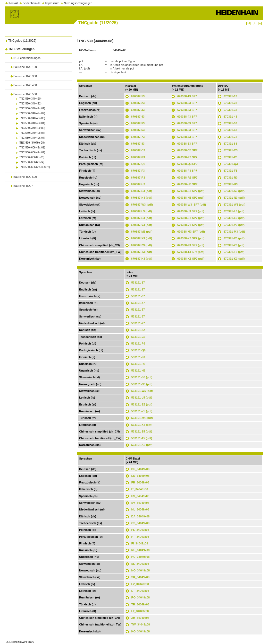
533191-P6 (138, 343)
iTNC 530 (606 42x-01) (32, 148)
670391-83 (231, 144)
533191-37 (138, 296)
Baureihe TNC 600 (25, 177)
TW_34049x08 (141, 624)
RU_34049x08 (141, 550)
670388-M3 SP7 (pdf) (191, 232)
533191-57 (138, 310)
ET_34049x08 (140, 591)
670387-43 (138, 117)
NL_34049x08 (140, 509)
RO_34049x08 (141, 597)
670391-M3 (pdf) (234, 232)
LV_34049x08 (140, 584)
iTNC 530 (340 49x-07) (32, 138)
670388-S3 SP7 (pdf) (191, 191)
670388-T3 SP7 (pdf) (191, 252)
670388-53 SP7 (187, 123)
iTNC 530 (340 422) (30, 104)
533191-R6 (138, 364)
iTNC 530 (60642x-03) (32, 157)
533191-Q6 (139, 350)
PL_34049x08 (140, 530)
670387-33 (138, 110)
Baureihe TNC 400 (25, 85)
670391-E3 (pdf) (234, 218)
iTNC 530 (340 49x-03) (32, 118)
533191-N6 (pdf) (142, 384)
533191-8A (138, 330)
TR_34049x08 (140, 604)
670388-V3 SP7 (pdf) (191, 225)
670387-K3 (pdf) (142, 259)
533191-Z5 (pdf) (142, 431)
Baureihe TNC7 (23, 186)
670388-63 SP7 (187, 130)
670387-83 (138, 144)
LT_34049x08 (140, 611)
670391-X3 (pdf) (234, 238)
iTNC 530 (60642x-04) (32, 162)
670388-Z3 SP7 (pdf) (191, 245)
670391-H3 (231, 184)
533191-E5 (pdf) (142, 404)
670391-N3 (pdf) (234, 198)
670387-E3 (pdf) (142, 218)
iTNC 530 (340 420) (30, 99)
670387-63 (138, 130)
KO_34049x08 (141, 631)
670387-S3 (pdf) (142, 191)
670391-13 (231, 96)
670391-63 (231, 130)
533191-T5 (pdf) (142, 438)
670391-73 (231, 137)
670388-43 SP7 (187, 117)
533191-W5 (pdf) (142, 391)
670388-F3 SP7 (187, 171)
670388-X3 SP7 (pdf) (191, 238)
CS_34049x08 (140, 523)
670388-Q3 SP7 (187, 164)
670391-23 (231, 103)
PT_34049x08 (140, 537)
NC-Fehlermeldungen (27, 58)
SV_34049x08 (140, 503)
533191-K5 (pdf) (142, 445)
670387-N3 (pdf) (142, 198)
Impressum (52, 3)
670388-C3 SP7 (187, 150)
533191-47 (138, 303)
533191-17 (138, 283)
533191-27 (138, 289)
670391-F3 (231, 171)
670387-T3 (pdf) (142, 252)
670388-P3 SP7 (187, 157)
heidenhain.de (32, 3)
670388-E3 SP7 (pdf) (191, 218)
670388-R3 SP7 (187, 178)
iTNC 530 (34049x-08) (32, 143)
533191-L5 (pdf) (142, 398)
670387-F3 (138, 171)
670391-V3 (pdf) (234, 225)
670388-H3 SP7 (187, 184)
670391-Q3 (231, 164)
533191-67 (138, 316)
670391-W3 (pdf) (234, 205)
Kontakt (13, 3)
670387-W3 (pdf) (142, 205)
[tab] (39, 40)
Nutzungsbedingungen (78, 3)
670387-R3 (138, 178)
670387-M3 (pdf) (142, 232)
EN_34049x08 (140, 476)
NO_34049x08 (141, 570)
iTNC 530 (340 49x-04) (32, 123)
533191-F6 (138, 357)
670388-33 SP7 (187, 110)
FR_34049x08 (140, 482)
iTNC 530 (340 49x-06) (32, 133)
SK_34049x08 (140, 577)
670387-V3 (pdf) (142, 225)
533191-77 (138, 323)
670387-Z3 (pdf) (142, 245)
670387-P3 (138, 157)
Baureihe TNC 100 (25, 67)
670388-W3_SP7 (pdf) (192, 205)
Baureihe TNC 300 (25, 76)
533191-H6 (138, 370)
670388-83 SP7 (187, 144)
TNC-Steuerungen (21, 49)
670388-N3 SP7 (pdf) (191, 198)
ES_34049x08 (140, 496)
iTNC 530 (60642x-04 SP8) (34, 167)
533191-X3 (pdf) (142, 425)
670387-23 (138, 103)
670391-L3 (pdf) (234, 211)
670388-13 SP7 (187, 96)
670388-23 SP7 (187, 103)
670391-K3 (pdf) (234, 259)
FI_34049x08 (140, 543)
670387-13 (138, 96)
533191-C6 (138, 337)
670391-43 (231, 117)
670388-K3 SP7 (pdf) (191, 259)
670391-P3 (231, 157)
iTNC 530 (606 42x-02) (32, 152)
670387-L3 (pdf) (142, 211)
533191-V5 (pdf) (142, 411)
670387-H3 (138, 184)
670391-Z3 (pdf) (234, 245)
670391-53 (231, 123)
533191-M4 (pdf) (142, 418)
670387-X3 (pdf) (142, 238)
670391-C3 (231, 150)
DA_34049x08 (141, 516)
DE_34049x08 (140, 469)
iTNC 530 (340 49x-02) (32, 113)
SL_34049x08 (140, 564)
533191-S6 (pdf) (142, 377)
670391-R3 (231, 178)
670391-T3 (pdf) (234, 252)
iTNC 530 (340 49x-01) (32, 108)
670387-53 (138, 123)
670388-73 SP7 (187, 137)
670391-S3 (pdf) (234, 191)
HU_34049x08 (141, 557)
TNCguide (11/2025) (22, 41)
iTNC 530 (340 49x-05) (32, 128)
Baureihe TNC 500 (25, 94)
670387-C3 (138, 150)
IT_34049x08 (140, 489)
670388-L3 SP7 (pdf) (191, 211)
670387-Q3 (138, 164)
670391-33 (231, 110)
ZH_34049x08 (140, 618)
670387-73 (138, 137)
